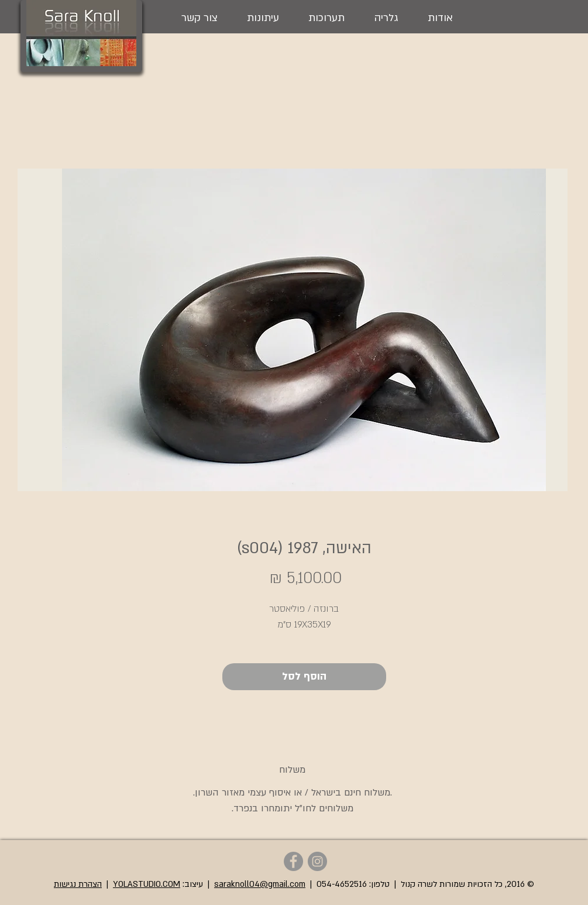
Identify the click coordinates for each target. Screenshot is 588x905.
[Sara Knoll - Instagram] (317, 861)
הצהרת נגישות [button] (78, 884)
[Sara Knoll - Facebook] (293, 861)
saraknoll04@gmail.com (260, 884)
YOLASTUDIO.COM (147, 884)
